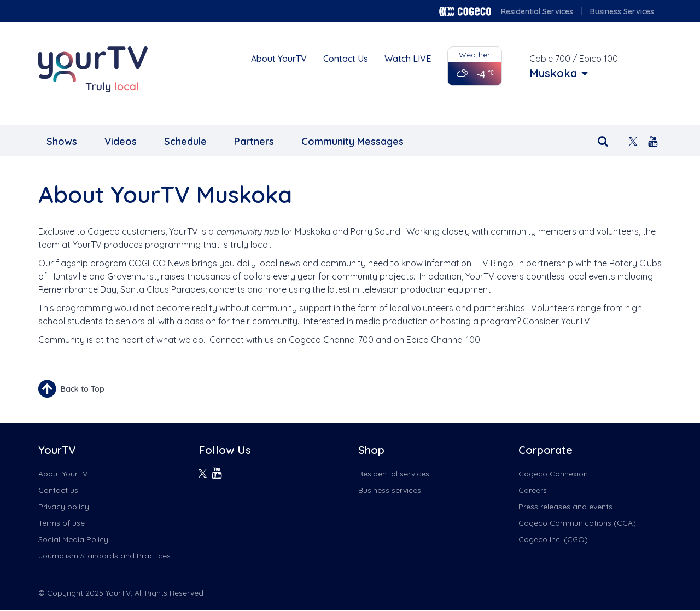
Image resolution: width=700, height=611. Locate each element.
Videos (121, 141)
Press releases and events (565, 507)
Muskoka (553, 73)
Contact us (58, 490)
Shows (62, 141)
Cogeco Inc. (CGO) (553, 539)
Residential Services (537, 11)
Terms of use (62, 523)
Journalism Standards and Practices (104, 556)
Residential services (394, 474)
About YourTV (279, 59)
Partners (254, 141)
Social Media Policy (73, 539)
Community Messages (352, 141)
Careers (533, 490)
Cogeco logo (465, 11)
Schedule (185, 141)
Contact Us (346, 59)
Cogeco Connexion (553, 474)
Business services (390, 490)
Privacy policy (64, 507)
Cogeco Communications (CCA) (577, 523)
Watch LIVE (408, 59)
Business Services (622, 11)
